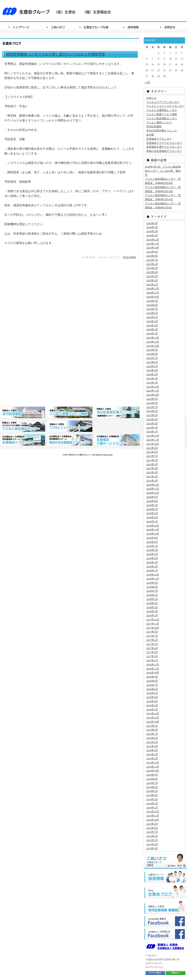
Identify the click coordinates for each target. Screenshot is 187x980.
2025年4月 (152, 272)
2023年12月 (153, 338)
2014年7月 (152, 783)
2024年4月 (152, 321)
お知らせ (151, 98)
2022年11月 (153, 391)
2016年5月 (152, 693)
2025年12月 (153, 240)
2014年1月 (152, 808)
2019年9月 (152, 538)
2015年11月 (153, 718)
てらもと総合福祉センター (162, 118)
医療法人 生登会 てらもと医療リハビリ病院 (70, 412)
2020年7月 (152, 505)
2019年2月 (152, 567)
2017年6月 (152, 640)
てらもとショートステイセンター (165, 106)
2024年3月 (152, 325)
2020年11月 (153, 489)
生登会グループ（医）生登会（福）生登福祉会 (59, 11)
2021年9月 (152, 448)
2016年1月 (152, 710)
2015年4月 (152, 746)
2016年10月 (153, 673)
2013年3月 (152, 848)
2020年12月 (153, 485)
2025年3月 (152, 276)
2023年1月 (152, 383)
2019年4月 (152, 558)
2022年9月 (152, 399)
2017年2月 (152, 656)
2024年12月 (153, 289)
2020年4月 (152, 513)
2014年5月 (152, 791)
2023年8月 (152, 354)
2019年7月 (152, 546)
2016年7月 (152, 685)
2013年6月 (152, 836)
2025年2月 (152, 280)
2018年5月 (152, 599)
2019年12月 (153, 526)
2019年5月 (152, 554)
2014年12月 (153, 763)
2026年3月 (152, 227)
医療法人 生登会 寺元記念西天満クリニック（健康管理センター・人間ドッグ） (117, 412)
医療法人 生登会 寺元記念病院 (23, 412)
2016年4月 (152, 697)
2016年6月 (152, 689)
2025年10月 (153, 248)
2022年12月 (153, 387)
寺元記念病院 (129, 257)
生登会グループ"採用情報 (165, 877)
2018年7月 (152, 591)
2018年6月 (152, 595)
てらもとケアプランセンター (163, 102)
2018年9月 (152, 583)
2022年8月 (152, 403)
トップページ (19, 27)
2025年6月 (152, 264)
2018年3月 (152, 607)
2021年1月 (152, 481)
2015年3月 (152, 750)
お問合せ (168, 27)
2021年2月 (152, 477)
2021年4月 (152, 468)
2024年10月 (153, 297)
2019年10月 (153, 534)
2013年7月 (152, 832)
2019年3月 (152, 562)
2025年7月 (152, 260)
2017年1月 (152, 660)
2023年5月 (152, 366)
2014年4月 (152, 795)
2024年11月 (153, 293)
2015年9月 (152, 726)
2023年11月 (153, 342)
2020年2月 (152, 517)
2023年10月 (153, 346)
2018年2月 (152, 611)
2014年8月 (152, 779)
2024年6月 (152, 313)
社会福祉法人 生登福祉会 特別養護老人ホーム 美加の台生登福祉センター (70, 440)
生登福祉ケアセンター (159, 139)
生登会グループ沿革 (94, 27)
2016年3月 (152, 701)
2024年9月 (152, 301)
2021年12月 (153, 436)
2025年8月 (152, 256)
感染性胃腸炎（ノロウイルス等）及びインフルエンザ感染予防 (56, 54)
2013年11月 (153, 816)
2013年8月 (152, 828)
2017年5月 (152, 644)
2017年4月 (152, 648)
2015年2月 (152, 754)
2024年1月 (152, 334)
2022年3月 (152, 423)
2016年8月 (152, 681)
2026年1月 (152, 235)
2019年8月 (152, 542)
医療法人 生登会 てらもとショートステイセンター (70, 426)
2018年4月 (152, 603)
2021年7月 (152, 456)
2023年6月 (152, 362)
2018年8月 (152, 587)
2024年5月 (152, 317)
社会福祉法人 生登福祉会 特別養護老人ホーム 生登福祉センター (23, 440)
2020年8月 (152, 501)
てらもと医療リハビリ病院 (162, 114)
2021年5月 (152, 464)
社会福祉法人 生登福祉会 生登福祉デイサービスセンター (117, 440)
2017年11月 (153, 624)
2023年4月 (152, 370)
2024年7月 (152, 309)
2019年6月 (152, 550)
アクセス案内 (155, 973)
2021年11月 (153, 440)
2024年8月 (152, 305)
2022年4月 (152, 419)
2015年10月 (153, 722)
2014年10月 (153, 771)
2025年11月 (153, 244)
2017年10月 (153, 628)
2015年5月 (152, 742)
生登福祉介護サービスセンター (164, 147)
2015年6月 (152, 738)
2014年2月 (152, 803)
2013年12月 (153, 812)
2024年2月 (152, 329)
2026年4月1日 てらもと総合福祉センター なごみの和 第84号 (163, 171)
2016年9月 (152, 677)
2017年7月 (152, 636)
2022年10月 (153, 395)
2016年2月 (152, 705)
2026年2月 (152, 231)
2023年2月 (152, 379)
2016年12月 (153, 665)
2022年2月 (152, 428)
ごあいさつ (56, 27)
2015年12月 (153, 713)
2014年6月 (152, 787)
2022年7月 (152, 407)
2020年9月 (152, 497)
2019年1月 (152, 570)
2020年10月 (153, 493)
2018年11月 (153, 579)
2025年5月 (152, 268)
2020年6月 (152, 509)
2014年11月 (153, 767)
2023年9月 (152, 350)
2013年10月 (153, 820)
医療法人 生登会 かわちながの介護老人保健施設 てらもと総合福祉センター (23, 426)
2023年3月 (152, 374)
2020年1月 (152, 522)
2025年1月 (152, 285)
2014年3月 (152, 799)
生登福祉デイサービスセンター (164, 143)
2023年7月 (152, 358)
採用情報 (131, 27)
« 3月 (147, 82)
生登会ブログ (165, 892)
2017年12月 (153, 620)
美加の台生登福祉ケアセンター (164, 151)
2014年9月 (152, 775)
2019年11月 (153, 530)
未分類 (150, 135)
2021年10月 (153, 444)
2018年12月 (153, 575)
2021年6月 (152, 460)
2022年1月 (152, 432)
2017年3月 (152, 652)
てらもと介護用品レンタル (162, 110)
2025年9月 (152, 252)
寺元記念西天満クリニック (162, 131)
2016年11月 (153, 669)
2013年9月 (152, 824)
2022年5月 (152, 415)
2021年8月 (152, 452)
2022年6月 (152, 411)
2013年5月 (152, 840)
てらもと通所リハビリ (159, 122)
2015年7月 (152, 734)
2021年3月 (152, 472)
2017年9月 (152, 632)
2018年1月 (152, 615)
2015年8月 (152, 730)
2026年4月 (152, 223)
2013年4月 (152, 844)
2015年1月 (152, 758)
